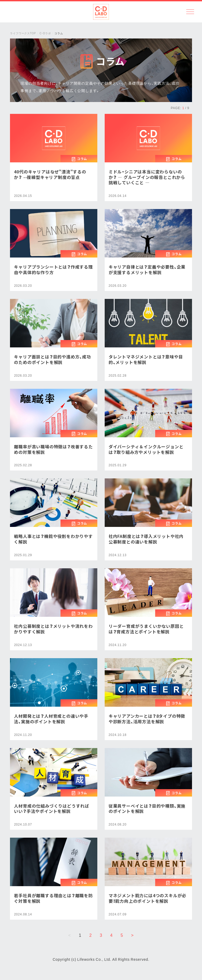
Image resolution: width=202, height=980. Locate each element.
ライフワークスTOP (23, 33)
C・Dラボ (45, 33)
